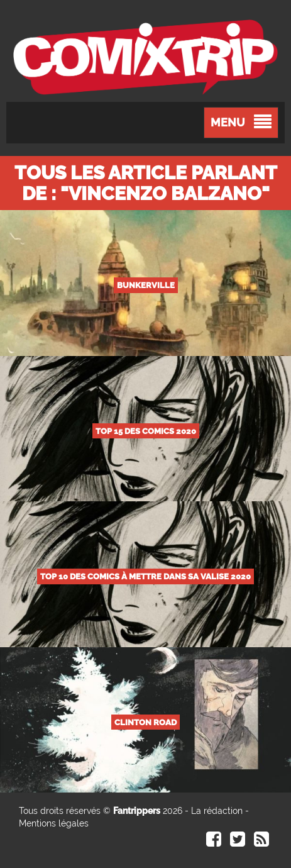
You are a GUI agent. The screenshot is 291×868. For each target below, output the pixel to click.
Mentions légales (54, 823)
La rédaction (217, 811)
